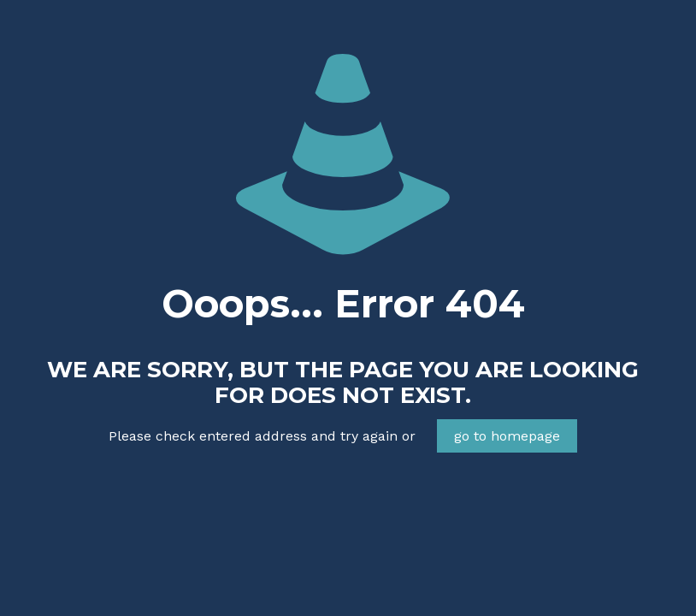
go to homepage (507, 436)
